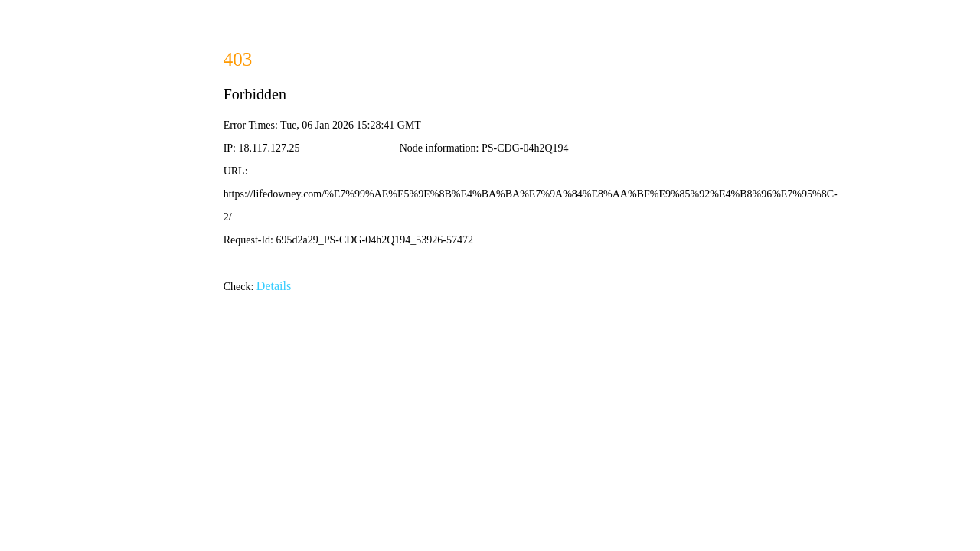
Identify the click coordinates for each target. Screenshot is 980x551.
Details (274, 286)
